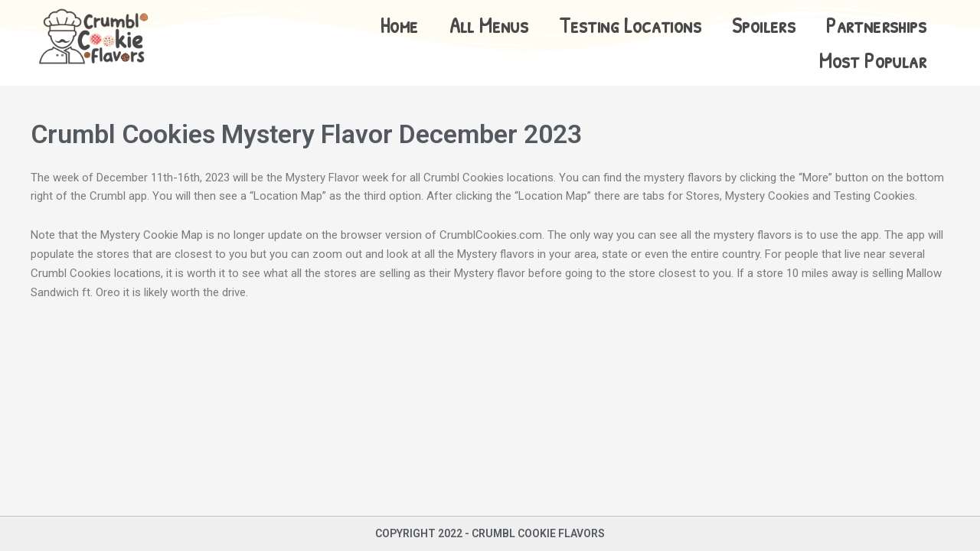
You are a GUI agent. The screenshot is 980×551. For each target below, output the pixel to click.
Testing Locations (630, 25)
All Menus (489, 25)
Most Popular (873, 60)
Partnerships (876, 25)
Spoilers (764, 25)
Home (399, 25)
